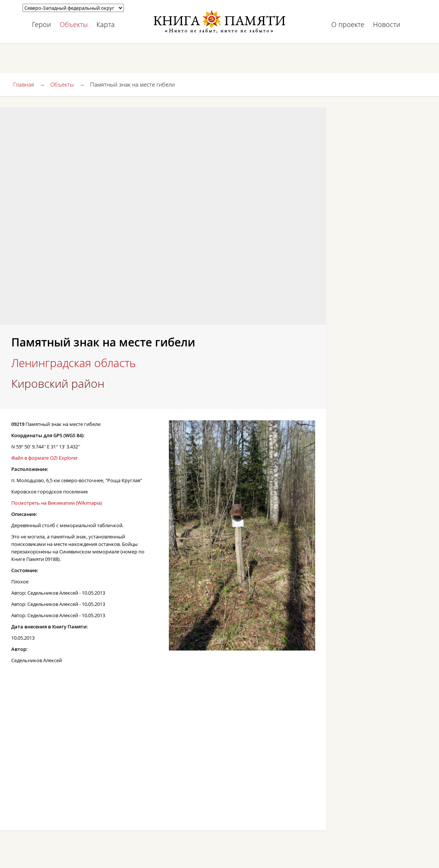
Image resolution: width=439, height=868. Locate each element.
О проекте (348, 24)
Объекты (74, 24)
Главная (24, 84)
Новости (387, 24)
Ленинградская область (74, 363)
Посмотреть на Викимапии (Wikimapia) (57, 503)
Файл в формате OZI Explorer (44, 458)
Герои (41, 24)
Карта (106, 24)
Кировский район (58, 384)
